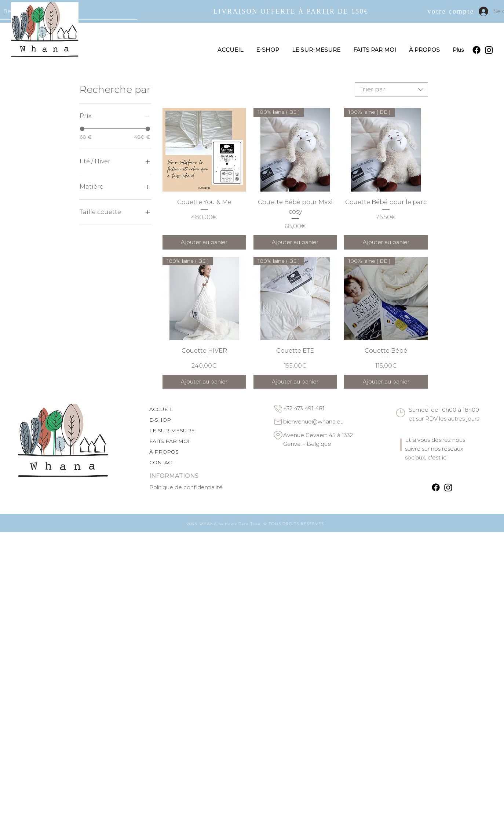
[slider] (82, 129)
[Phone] (278, 409)
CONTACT (162, 462)
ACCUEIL (161, 409)
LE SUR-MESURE (172, 430)
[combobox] (391, 90)
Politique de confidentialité (186, 487)
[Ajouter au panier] (204, 242)
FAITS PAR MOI (169, 441)
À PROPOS (164, 452)
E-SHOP (160, 420)
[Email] (278, 422)
